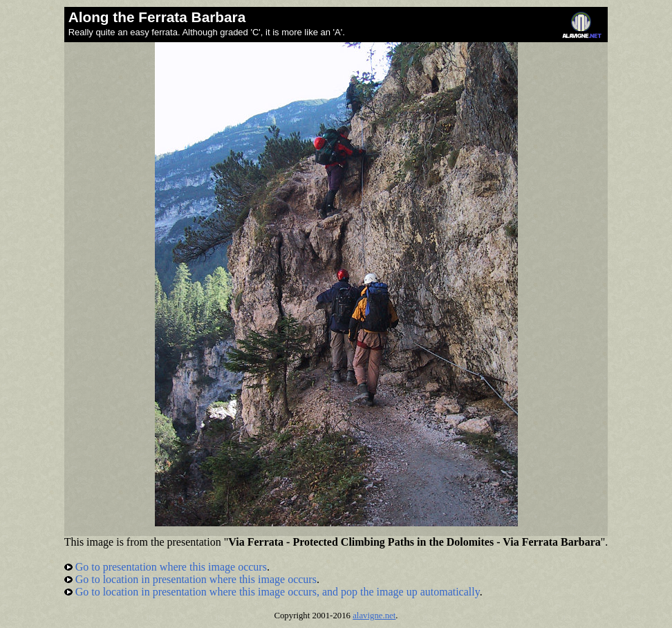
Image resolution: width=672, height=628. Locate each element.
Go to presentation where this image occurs (166, 567)
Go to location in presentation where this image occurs (190, 579)
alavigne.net (374, 616)
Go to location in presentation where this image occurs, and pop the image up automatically (272, 592)
